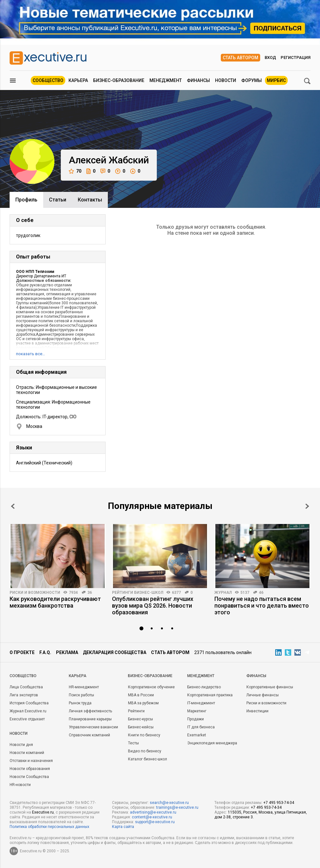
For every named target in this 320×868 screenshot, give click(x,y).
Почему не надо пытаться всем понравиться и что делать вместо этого (262, 606)
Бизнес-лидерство (204, 687)
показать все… (31, 354)
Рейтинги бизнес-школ (138, 593)
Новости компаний (27, 753)
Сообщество (48, 80)
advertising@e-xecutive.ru (153, 812)
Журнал (223, 593)
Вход (270, 57)
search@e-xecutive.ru (169, 803)
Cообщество (23, 676)
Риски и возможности (35, 593)
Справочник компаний (89, 735)
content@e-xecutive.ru (152, 817)
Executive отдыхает (27, 719)
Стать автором (240, 58)
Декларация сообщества (115, 652)
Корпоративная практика (210, 695)
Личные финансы (263, 695)
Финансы (198, 80)
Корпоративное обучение (151, 687)
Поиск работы (81, 695)
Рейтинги (136, 711)
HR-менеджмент (84, 687)
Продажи (196, 719)
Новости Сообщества (29, 777)
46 (261, 593)
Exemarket (197, 735)
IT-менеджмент (201, 703)
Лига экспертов (24, 695)
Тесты (133, 743)
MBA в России (141, 695)
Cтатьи (58, 200)
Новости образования (30, 769)
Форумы (252, 80)
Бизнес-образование (119, 80)
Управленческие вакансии (93, 727)
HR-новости (20, 785)
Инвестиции (257, 711)
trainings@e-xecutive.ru (177, 807)
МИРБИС (276, 80)
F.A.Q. (45, 652)
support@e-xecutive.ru (155, 822)
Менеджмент (166, 80)
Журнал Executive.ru (28, 711)
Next (307, 506)
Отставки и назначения (31, 761)
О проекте (22, 652)
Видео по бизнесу (145, 751)
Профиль (26, 200)
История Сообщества (29, 703)
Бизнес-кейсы (141, 727)
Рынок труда (80, 703)
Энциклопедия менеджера (212, 743)
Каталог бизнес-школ (148, 759)
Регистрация (296, 57)
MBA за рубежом (143, 703)
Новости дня (21, 745)
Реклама (67, 652)
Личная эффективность (90, 711)
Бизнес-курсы (140, 719)
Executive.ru (43, 812)
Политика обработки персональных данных (49, 827)
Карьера (78, 80)
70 (75, 171)
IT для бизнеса (201, 727)
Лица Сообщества (26, 687)
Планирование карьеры (90, 719)
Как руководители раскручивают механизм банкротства (55, 602)
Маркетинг (197, 711)
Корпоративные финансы (270, 687)
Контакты (90, 200)
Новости (226, 80)
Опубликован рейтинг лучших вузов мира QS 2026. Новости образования (153, 606)
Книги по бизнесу (144, 735)
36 (90, 593)
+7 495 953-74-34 (279, 803)
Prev (13, 506)
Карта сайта (123, 827)
